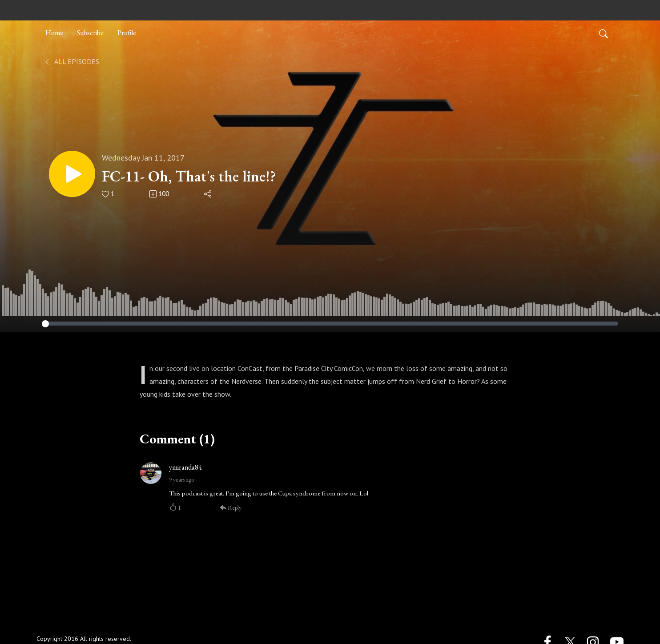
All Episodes (71, 61)
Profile (127, 33)
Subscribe (90, 33)
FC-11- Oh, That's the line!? (189, 176)
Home (54, 33)
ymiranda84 (185, 467)
